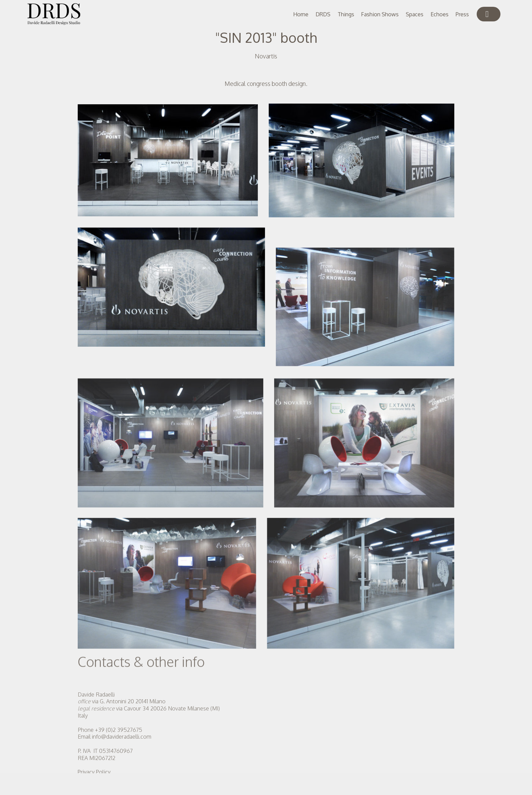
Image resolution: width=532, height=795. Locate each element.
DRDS (323, 14)
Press (462, 14)
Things (346, 14)
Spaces (415, 14)
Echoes (440, 14)
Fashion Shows (380, 14)
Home (301, 14)
